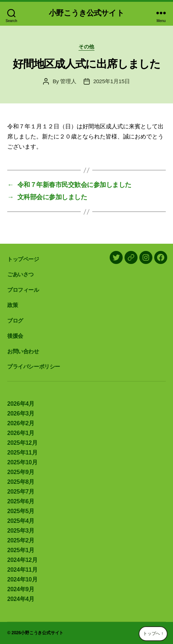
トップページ (23, 259)
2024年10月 (22, 579)
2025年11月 (22, 453)
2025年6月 (21, 501)
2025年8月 (21, 482)
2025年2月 (21, 540)
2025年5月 (21, 511)
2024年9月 (21, 589)
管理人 (68, 81)
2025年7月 (21, 492)
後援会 (15, 336)
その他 (86, 47)
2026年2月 (21, 423)
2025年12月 (22, 443)
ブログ (15, 321)
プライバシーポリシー (34, 366)
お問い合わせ (23, 351)
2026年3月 (21, 413)
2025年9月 (21, 472)
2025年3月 (21, 531)
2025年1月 (21, 550)
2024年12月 (22, 560)
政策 (12, 305)
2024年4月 (21, 599)
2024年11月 (22, 570)
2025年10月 (22, 462)
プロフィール (23, 290)
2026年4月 (21, 404)
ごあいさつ (20, 274)
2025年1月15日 (112, 81)
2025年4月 (21, 521)
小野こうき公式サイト (86, 13)
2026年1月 (21, 433)
